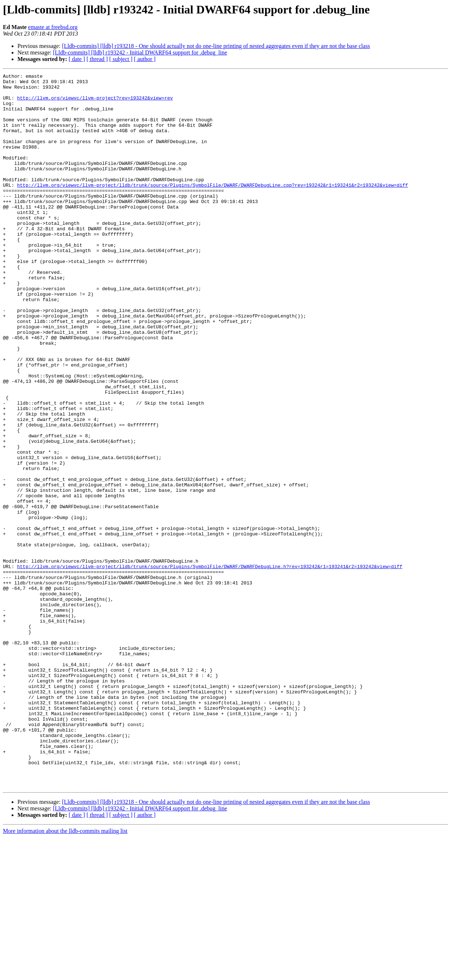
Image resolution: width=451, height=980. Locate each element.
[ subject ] (121, 59)
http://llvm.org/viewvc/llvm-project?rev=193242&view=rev (95, 103)
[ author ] (145, 59)
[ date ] (77, 59)
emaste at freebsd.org (53, 27)
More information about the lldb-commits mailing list (65, 974)
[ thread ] (97, 59)
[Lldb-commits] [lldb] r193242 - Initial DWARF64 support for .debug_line (140, 52)
